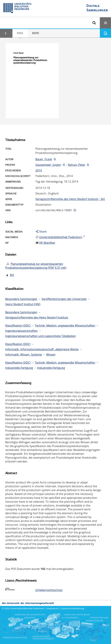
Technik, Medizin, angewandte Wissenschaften (65, 325)
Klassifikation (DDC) (18, 325)
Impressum (53, 608)
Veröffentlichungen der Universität (64, 299)
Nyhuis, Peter (76, 165)
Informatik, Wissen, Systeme (24, 354)
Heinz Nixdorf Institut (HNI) (23, 304)
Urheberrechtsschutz (49, 590)
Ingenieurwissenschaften (22, 331)
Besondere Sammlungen (21, 299)
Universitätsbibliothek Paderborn (27, 608)
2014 (39, 170)
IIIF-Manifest (47, 243)
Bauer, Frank (44, 159)
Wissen (51, 354)
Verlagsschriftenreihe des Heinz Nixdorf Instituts (37, 317)
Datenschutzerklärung (73, 608)
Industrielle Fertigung (19, 368)
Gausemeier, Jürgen (48, 165)
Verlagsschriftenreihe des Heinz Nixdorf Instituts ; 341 (70, 199)
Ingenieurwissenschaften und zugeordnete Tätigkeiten (41, 336)
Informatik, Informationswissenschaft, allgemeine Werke (42, 349)
